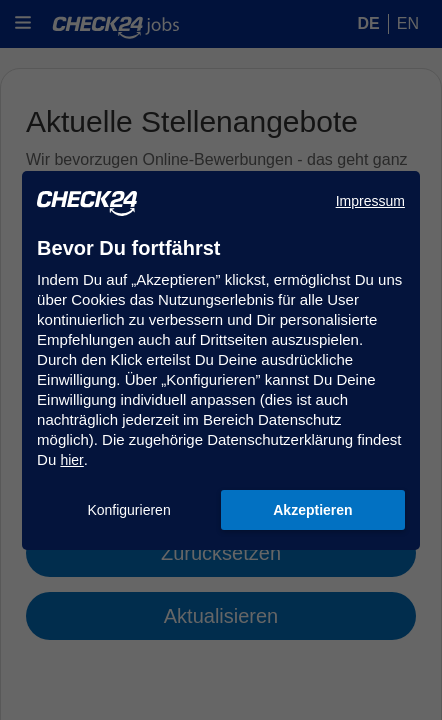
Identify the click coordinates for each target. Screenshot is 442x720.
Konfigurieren (128, 510)
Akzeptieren (312, 510)
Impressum (370, 201)
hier (71, 460)
